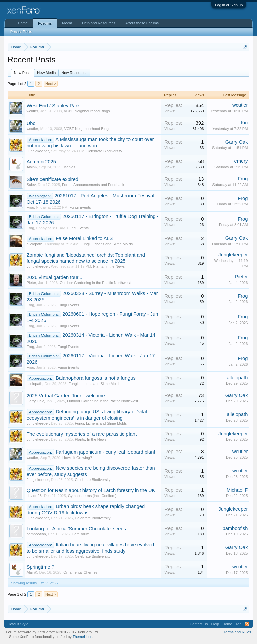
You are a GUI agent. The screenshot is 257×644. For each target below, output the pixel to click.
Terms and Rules (237, 632)
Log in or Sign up (229, 5)
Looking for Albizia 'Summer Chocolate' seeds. (77, 529)
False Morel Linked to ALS (84, 238)
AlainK (32, 167)
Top (239, 624)
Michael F (237, 490)
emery (241, 161)
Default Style (18, 624)
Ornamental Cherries (80, 572)
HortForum (80, 534)
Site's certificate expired (53, 179)
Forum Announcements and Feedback (93, 185)
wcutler (33, 111)
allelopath (35, 244)
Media (67, 23)
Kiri (244, 123)
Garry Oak (237, 142)
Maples (69, 167)
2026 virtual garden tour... (55, 277)
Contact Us (199, 624)
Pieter (32, 283)
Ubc (31, 123)
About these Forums (142, 23)
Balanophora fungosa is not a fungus (96, 378)
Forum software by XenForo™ (53, 632)
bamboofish (36, 534)
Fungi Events (80, 207)
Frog (243, 179)
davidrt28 (34, 496)
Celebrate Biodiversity (104, 151)
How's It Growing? (77, 458)
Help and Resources (99, 23)
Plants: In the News (109, 266)
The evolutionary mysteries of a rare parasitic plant (82, 434)
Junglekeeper (38, 151)
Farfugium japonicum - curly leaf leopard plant (105, 452)
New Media (46, 73)
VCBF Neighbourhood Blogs (87, 111)
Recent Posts (21, 32)
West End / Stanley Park (53, 106)
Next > (51, 84)
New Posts (23, 73)
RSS (247, 624)
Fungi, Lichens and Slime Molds (106, 244)
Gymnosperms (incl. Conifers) (92, 496)
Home (23, 23)
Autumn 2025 (41, 162)
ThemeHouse (84, 637)
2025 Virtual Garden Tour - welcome (66, 396)
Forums (45, 23)
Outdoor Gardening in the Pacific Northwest (95, 283)
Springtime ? (40, 567)
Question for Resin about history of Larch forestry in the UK (91, 490)
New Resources (74, 73)
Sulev (31, 185)
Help (215, 624)
